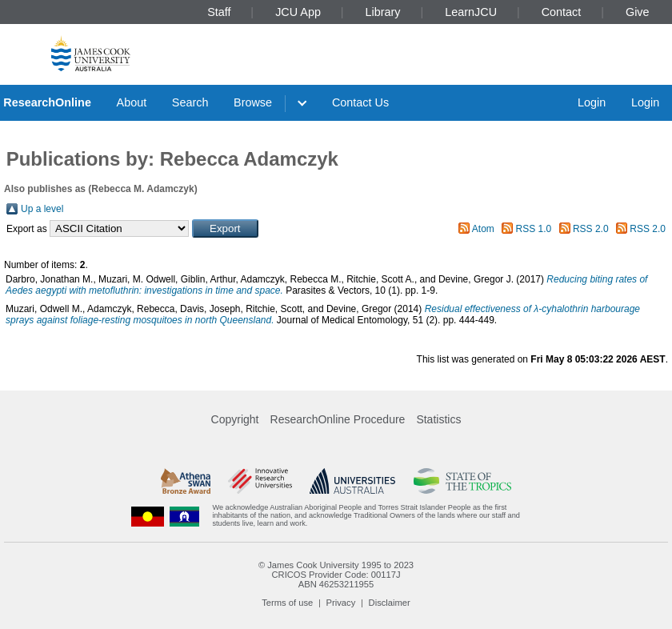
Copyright (235, 419)
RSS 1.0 (534, 229)
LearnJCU (471, 12)
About (132, 102)
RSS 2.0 (591, 229)
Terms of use (287, 603)
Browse (253, 102)
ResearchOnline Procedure (338, 419)
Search (190, 102)
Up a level (42, 209)
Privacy (341, 603)
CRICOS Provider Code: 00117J (336, 575)
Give (638, 12)
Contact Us (360, 102)
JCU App (298, 12)
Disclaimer (390, 603)
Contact (562, 12)
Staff (219, 12)
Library (383, 12)
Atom (483, 229)
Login (592, 102)
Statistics (438, 419)
